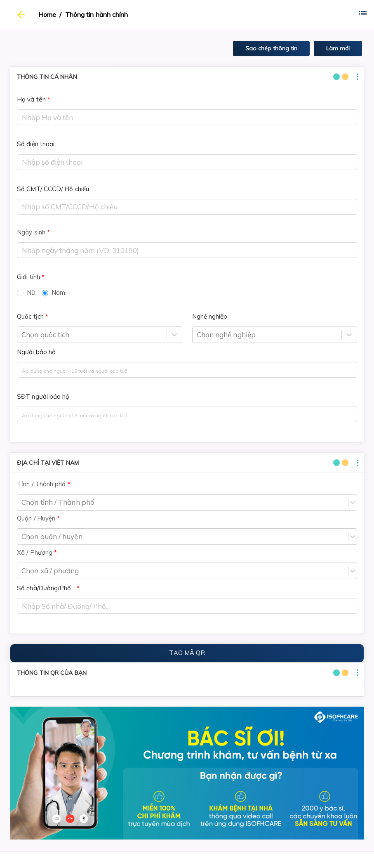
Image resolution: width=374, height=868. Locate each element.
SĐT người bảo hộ (43, 396)
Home (47, 14)
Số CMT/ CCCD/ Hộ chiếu (53, 189)
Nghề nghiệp (210, 316)
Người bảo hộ (36, 352)
